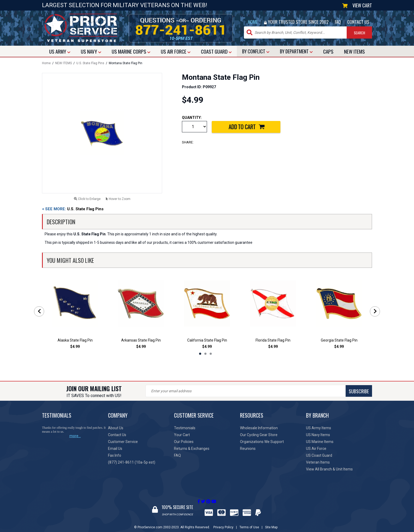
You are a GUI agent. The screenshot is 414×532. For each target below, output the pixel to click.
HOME (253, 22)
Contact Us (117, 435)
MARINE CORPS (131, 51)
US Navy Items (318, 435)
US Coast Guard (319, 455)
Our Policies (184, 442)
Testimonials (185, 428)
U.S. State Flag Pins (90, 63)
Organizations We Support (262, 442)
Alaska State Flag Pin (75, 340)
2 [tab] (205, 354)
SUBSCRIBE (239, 391)
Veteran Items (318, 462)
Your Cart (182, 435)
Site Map (271, 522)
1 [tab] (200, 354)
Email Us (115, 449)
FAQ (338, 22)
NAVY (91, 51)
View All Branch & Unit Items (329, 469)
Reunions (248, 449)
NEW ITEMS (63, 63)
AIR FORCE (176, 51)
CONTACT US (358, 22)
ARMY (60, 51)
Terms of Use (249, 522)
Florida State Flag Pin (273, 340)
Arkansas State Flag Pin (141, 340)
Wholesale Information (259, 428)
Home (46, 63)
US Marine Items (320, 442)
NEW (354, 51)
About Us (116, 428)
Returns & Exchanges (192, 449)
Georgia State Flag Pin (339, 340)
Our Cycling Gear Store (259, 435)
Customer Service (123, 442)
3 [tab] (211, 354)
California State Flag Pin (207, 340)
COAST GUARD (216, 51)
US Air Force (316, 449)
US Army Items (319, 428)
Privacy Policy (223, 522)
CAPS (328, 51)
